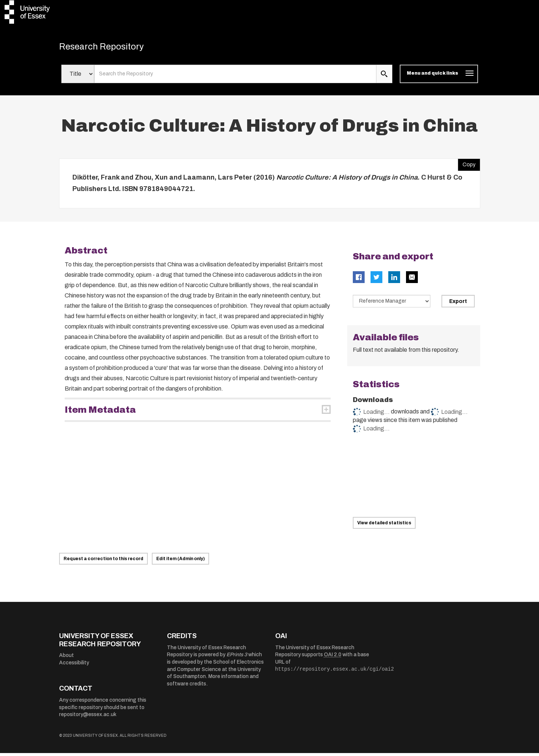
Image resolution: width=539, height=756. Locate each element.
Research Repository (111, 48)
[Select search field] (78, 77)
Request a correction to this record (103, 562)
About (66, 658)
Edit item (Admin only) (180, 562)
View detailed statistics (384, 526)
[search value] (236, 77)
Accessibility (74, 666)
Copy (467, 166)
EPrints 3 (237, 658)
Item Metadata (100, 412)
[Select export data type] (392, 304)
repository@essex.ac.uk (88, 717)
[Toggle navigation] (439, 77)
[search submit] (384, 77)
